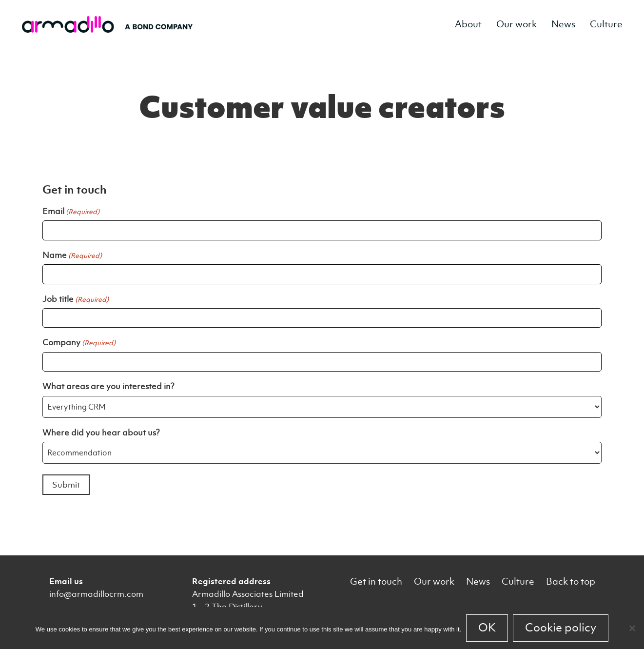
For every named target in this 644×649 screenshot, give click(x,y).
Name (72, 255)
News (563, 24)
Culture (606, 24)
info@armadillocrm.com (96, 594)
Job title (76, 299)
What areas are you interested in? (108, 386)
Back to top (571, 581)
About (468, 24)
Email (71, 211)
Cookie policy (561, 628)
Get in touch (376, 581)
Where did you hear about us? (101, 433)
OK (487, 628)
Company (79, 342)
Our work (517, 24)
